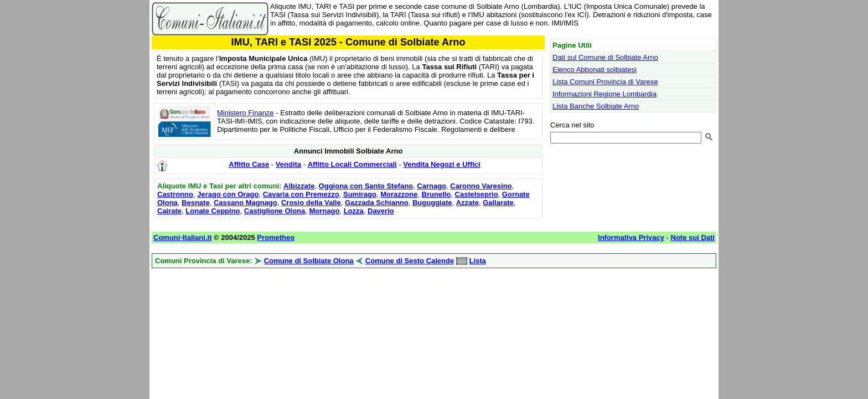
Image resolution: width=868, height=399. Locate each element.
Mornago (325, 211)
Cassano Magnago (246, 203)
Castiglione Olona (275, 211)
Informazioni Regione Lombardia (604, 94)
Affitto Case (249, 164)
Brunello (436, 194)
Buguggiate (432, 203)
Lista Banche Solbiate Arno (596, 106)
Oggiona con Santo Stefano (366, 186)
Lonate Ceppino (213, 211)
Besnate (196, 203)
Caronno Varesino (481, 186)
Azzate (467, 203)
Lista (477, 261)
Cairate (169, 211)
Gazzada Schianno (377, 203)
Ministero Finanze (246, 113)
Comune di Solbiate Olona (309, 261)
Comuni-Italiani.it (182, 237)
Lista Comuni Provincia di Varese (605, 82)
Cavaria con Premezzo (301, 194)
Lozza (354, 211)
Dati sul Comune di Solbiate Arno (605, 57)
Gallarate (498, 203)
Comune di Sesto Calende (410, 261)
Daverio (381, 211)
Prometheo (276, 237)
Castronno (175, 194)
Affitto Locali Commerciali (352, 164)
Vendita (288, 164)
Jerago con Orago (228, 194)
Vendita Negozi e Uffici (441, 164)
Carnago (432, 186)
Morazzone (399, 194)
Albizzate (299, 186)
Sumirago (360, 194)
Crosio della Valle (311, 203)
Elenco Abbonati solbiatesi (595, 70)
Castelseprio (477, 194)
